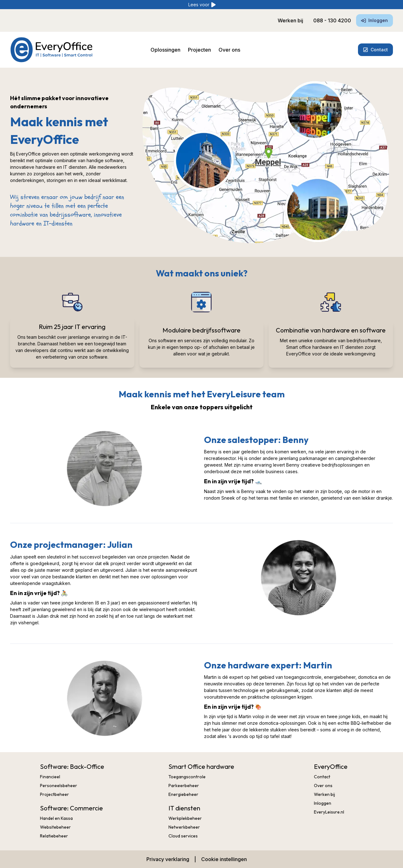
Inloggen (375, 20)
